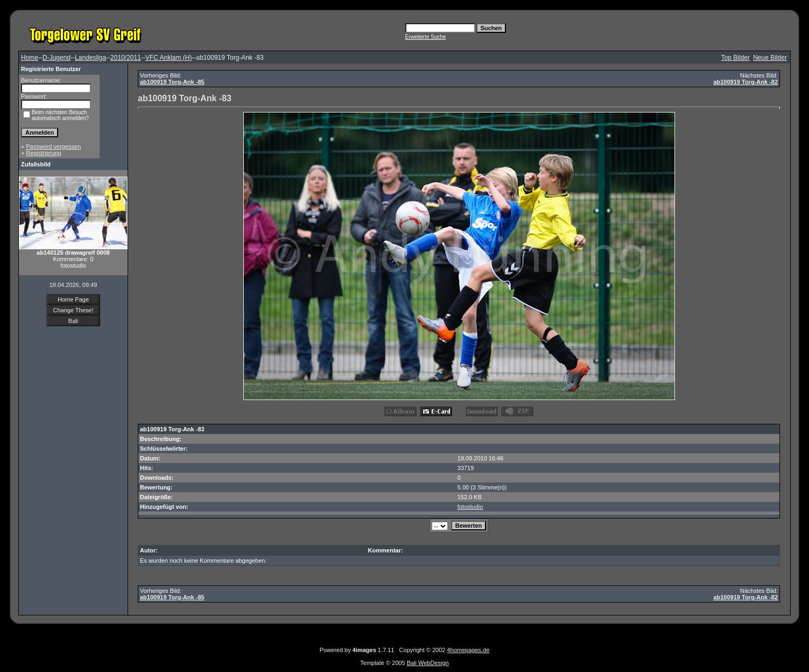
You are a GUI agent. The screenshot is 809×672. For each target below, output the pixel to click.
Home (30, 58)
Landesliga (90, 58)
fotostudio (470, 507)
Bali (73, 321)
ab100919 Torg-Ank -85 (172, 82)
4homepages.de (468, 650)
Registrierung (43, 153)
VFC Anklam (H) (169, 58)
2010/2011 (126, 58)
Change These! (73, 310)
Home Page (73, 299)
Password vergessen (53, 146)
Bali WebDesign (428, 663)
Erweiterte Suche (426, 37)
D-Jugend (57, 58)
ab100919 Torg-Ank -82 (745, 82)
